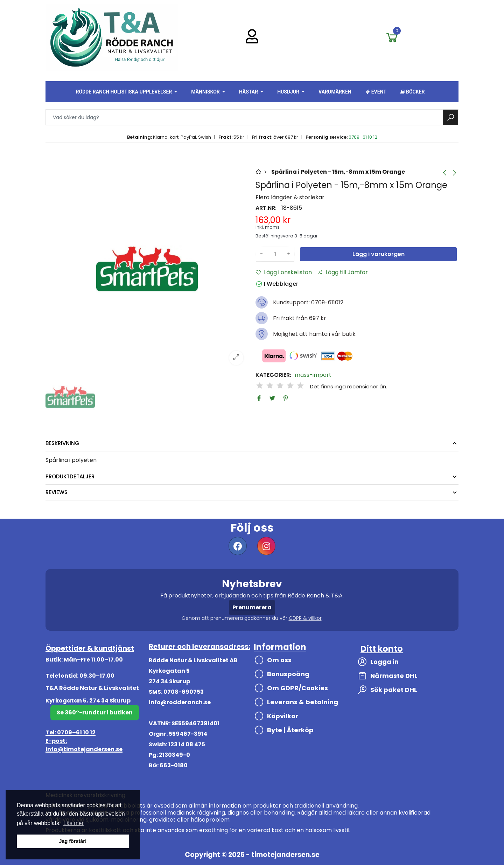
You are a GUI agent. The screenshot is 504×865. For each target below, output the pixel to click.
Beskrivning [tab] (62, 443)
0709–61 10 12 (363, 137)
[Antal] (275, 254)
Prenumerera (252, 607)
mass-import (313, 375)
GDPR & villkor (305, 618)
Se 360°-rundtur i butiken (95, 712)
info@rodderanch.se (180, 702)
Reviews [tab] (57, 492)
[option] (147, 269)
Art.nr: (266, 208)
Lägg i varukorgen (379, 254)
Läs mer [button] (73, 823)
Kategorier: (273, 375)
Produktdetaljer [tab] (70, 476)
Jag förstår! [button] (73, 841)
